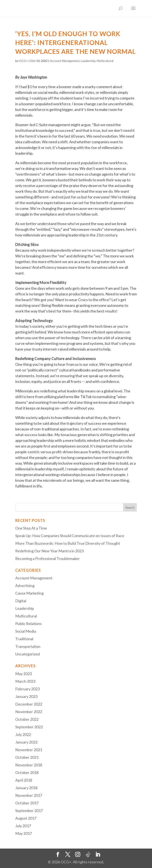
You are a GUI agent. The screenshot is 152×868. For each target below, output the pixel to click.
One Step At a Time (31, 528)
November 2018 (29, 765)
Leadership (88, 61)
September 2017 (29, 811)
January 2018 (26, 788)
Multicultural (105, 61)
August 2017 (26, 818)
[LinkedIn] (98, 855)
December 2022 (29, 704)
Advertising (25, 585)
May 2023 (23, 674)
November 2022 (29, 712)
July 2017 (23, 826)
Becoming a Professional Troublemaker (48, 558)
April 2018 (24, 780)
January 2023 (26, 696)
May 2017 (23, 833)
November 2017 (29, 795)
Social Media (26, 631)
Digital (21, 601)
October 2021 (27, 757)
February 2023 (27, 689)
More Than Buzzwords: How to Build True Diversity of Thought (68, 543)
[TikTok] (88, 855)
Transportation (28, 646)
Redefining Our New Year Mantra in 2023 (49, 551)
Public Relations (28, 624)
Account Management (65, 61)
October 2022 (27, 719)
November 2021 (29, 750)
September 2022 (29, 727)
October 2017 (27, 803)
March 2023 (25, 681)
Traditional (24, 639)
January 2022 (26, 742)
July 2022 (23, 734)
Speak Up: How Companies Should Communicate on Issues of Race (70, 536)
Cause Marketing (29, 593)
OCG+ (23, 61)
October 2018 (27, 772)
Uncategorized (28, 654)
